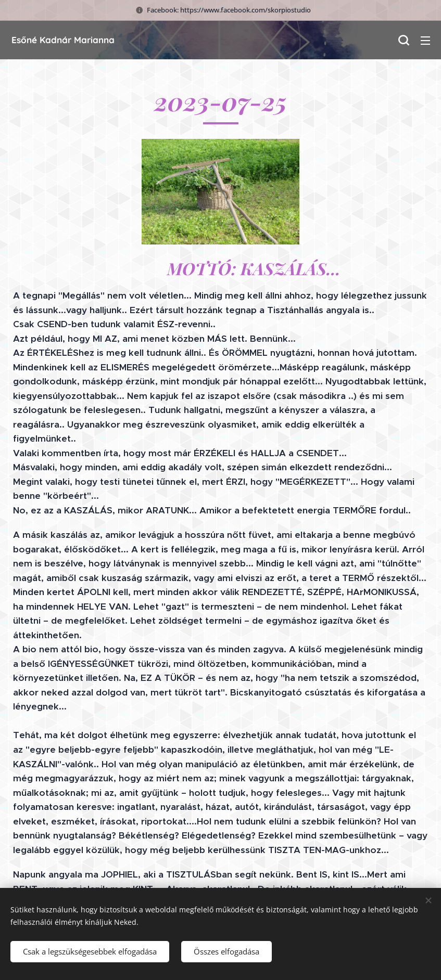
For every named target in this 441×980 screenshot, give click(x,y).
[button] (404, 40)
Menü (425, 41)
